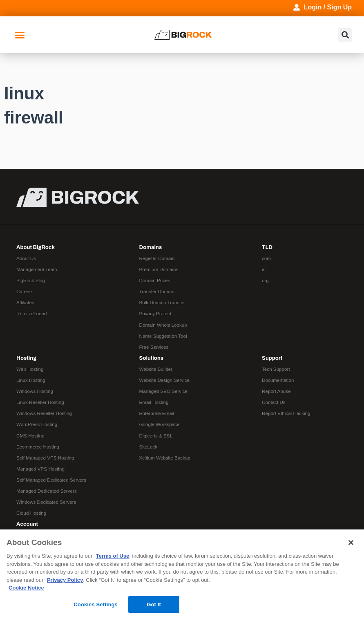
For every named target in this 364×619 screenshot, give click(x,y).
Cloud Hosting (31, 513)
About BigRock (36, 247)
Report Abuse (276, 391)
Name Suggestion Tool (163, 336)
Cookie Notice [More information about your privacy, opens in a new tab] (26, 588)
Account (27, 524)
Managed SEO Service (164, 391)
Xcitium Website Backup (165, 458)
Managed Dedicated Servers (47, 491)
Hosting (26, 358)
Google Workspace (160, 424)
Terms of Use (113, 556)
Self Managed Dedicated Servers (51, 480)
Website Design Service (165, 380)
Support (272, 358)
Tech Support (276, 369)
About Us (26, 258)
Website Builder (156, 369)
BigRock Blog (31, 280)
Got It (154, 604)
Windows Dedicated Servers (46, 502)
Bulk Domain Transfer (162, 302)
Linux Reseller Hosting (40, 402)
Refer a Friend (32, 313)
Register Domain (157, 258)
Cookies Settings (96, 604)
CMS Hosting (30, 436)
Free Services (154, 347)
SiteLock (149, 447)
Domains (151, 247)
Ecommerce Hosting (38, 447)
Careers (25, 291)
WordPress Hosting (37, 424)
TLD (267, 247)
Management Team (37, 269)
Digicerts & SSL (156, 436)
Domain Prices (155, 280)
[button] (20, 35)
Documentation (278, 380)
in (264, 269)
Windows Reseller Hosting (44, 413)
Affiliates (25, 302)
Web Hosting (30, 369)
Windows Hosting (35, 391)
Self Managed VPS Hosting (45, 458)
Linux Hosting (31, 380)
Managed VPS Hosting (40, 469)
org (265, 280)
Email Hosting (154, 402)
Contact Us (274, 402)
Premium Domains (159, 269)
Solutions (152, 358)
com (266, 258)
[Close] (351, 543)
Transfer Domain (157, 291)
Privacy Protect (155, 313)
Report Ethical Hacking (286, 413)
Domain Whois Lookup (163, 325)
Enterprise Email (157, 413)
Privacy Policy (65, 580)
